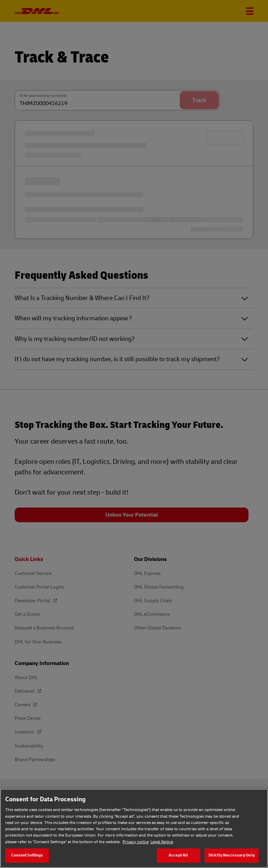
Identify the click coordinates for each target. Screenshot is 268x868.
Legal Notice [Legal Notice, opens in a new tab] (162, 842)
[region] (134, 828)
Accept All (178, 855)
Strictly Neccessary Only (232, 855)
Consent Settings (27, 855)
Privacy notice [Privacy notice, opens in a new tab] (136, 842)
